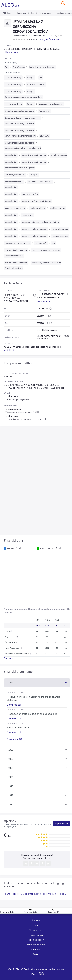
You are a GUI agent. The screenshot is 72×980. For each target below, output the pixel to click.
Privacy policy (36, 935)
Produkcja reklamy (38, 208)
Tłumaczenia (27, 215)
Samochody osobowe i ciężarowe (46, 250)
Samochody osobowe (14, 256)
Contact (36, 920)
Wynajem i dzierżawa (14, 268)
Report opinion (62, 824)
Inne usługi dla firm (30, 194)
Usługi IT (30, 77)
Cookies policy (36, 940)
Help (36, 925)
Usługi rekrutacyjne (60, 229)
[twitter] (47, 962)
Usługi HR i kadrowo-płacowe (34, 229)
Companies (21, 13)
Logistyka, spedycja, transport (42, 67)
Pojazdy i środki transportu (16, 250)
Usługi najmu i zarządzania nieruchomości (23, 148)
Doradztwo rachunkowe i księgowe (20, 168)
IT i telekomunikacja (13, 77)
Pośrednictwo (45, 111)
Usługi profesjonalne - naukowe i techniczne (41, 222)
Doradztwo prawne (59, 155)
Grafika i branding (58, 208)
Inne (41, 77)
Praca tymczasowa (60, 236)
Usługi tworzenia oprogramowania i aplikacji (24, 97)
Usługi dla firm (11, 155)
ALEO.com (7, 13)
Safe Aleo (36, 950)
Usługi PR (34, 175)
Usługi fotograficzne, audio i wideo (36, 201)
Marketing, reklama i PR (15, 175)
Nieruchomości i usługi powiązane (19, 111)
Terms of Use (36, 930)
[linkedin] (37, 962)
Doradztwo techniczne (36, 84)
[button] (37, 682)
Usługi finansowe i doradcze (34, 155)
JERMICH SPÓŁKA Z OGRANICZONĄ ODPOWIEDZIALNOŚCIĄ (35, 894)
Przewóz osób (45, 13)
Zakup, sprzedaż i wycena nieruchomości (22, 118)
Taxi (33, 13)
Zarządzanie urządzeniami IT (51, 104)
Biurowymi (45, 136)
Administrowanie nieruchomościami (20, 136)
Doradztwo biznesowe (14, 182)
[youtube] (25, 962)
